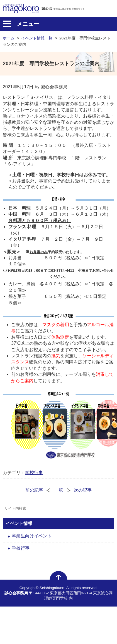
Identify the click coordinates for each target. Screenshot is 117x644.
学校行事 (34, 473)
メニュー (28, 24)
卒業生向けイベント (32, 536)
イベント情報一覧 (37, 38)
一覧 (58, 490)
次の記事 (83, 490)
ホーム (9, 38)
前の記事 (34, 490)
